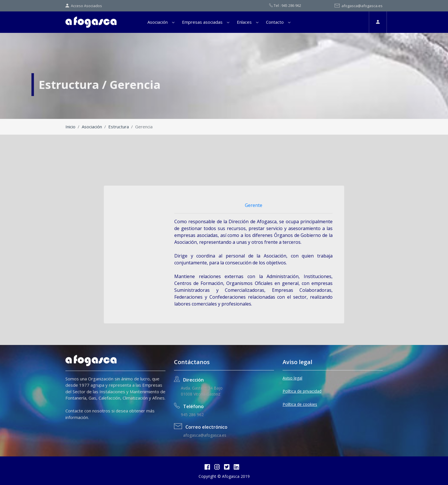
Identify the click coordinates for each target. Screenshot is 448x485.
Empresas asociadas (202, 22)
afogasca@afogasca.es (359, 6)
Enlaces (244, 22)
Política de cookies (300, 404)
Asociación (158, 22)
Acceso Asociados (84, 6)
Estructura (119, 127)
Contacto (275, 22)
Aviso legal (292, 378)
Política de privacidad (302, 391)
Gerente (254, 205)
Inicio (70, 127)
